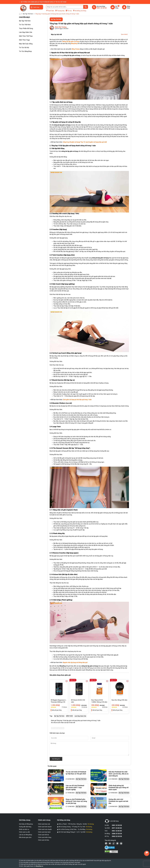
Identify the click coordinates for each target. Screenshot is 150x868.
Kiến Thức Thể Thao (26, 36)
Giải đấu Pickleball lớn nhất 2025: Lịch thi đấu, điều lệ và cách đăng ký (118, 774)
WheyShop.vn (39, 866)
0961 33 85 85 (117, 831)
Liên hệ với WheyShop (26, 835)
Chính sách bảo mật (44, 824)
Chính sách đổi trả (43, 835)
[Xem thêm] (124, 34)
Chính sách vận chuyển (45, 829)
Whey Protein (76, 49)
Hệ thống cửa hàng (79, 11)
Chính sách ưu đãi (24, 832)
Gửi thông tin (56, 759)
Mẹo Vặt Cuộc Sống (26, 44)
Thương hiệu (60, 11)
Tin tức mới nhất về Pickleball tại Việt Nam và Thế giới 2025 (76, 773)
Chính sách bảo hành (44, 832)
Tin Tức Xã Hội (24, 48)
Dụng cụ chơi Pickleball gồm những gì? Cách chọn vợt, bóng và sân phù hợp (76, 801)
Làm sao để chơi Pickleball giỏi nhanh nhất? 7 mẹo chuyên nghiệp (75, 788)
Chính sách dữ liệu (44, 840)
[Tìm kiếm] (86, 7)
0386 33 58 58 (117, 834)
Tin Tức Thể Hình (25, 25)
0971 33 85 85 (117, 828)
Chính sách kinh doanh (45, 827)
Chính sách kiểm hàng (45, 837)
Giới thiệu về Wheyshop (26, 824)
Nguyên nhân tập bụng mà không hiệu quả (75, 662)
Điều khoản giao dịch (25, 837)
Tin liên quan (52, 766)
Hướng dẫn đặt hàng (25, 827)
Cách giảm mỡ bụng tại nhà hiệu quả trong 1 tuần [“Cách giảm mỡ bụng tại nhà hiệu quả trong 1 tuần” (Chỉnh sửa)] (77, 400)
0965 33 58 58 (117, 836)
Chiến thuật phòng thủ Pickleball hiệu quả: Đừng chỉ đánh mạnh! (119, 788)
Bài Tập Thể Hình (25, 21)
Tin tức (69, 11)
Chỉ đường (91, 824)
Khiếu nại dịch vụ (24, 829)
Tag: (51, 716)
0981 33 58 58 (117, 825)
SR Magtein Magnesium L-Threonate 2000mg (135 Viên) (59, 701)
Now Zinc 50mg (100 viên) (119, 700)
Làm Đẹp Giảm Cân (26, 32)
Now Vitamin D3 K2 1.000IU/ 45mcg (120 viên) (99, 701)
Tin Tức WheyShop (25, 51)
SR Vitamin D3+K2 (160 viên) (78, 701)
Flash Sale (50, 11)
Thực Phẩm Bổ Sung (26, 28)
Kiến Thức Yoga (24, 40)
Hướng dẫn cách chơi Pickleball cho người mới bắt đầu (118, 801)
